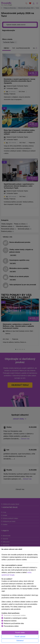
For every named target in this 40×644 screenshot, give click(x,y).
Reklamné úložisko (10, 621)
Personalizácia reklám (11, 626)
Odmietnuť (20, 641)
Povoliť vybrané (20, 637)
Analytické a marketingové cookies (15, 618)
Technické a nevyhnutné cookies (15, 615)
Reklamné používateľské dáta (14, 623)
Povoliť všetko (20, 633)
